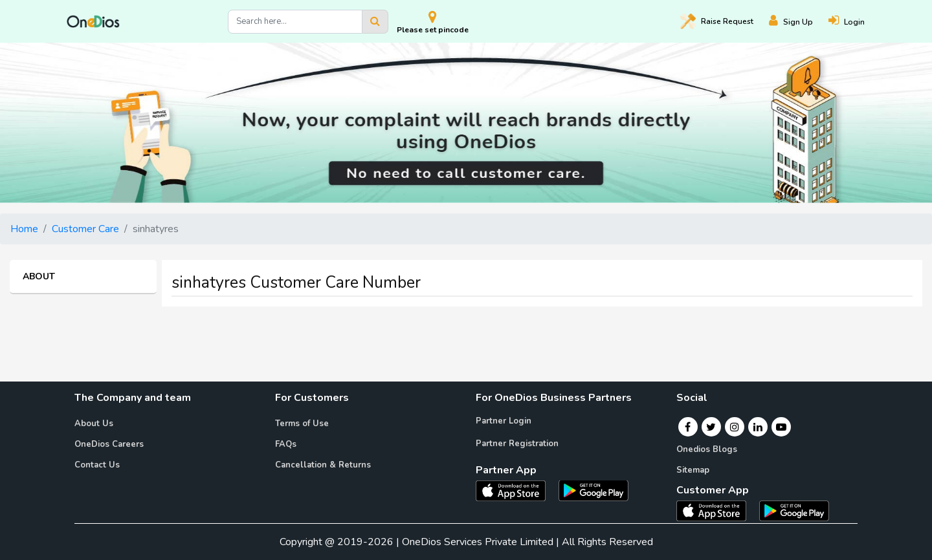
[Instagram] (735, 427)
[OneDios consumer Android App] (794, 510)
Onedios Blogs (707, 449)
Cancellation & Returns (323, 465)
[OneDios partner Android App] (594, 490)
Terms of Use (302, 424)
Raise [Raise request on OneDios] (717, 21)
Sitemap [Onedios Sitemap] (693, 470)
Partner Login (504, 421)
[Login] (854, 22)
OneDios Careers (109, 444)
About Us (94, 424)
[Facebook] (688, 427)
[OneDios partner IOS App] (516, 490)
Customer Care (85, 229)
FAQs (286, 444)
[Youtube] (781, 427)
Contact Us (97, 465)
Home (24, 229)
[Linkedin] (758, 427)
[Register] (799, 22)
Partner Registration (517, 444)
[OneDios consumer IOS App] (716, 510)
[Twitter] (711, 427)
